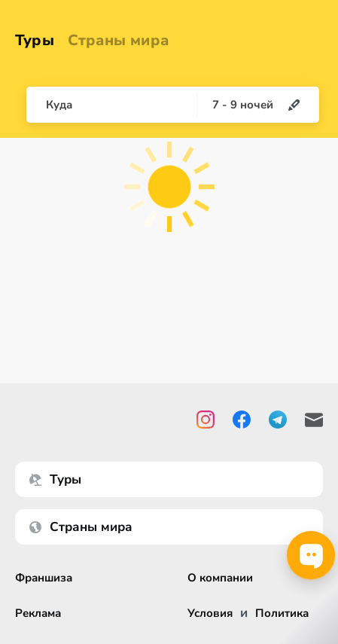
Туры (35, 40)
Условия (210, 613)
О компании (220, 578)
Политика (282, 613)
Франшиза (44, 578)
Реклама (38, 613)
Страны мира (118, 40)
